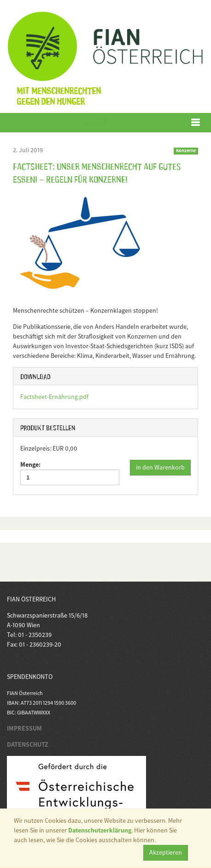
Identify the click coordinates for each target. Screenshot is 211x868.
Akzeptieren (166, 852)
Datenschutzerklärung (100, 830)
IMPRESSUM (24, 728)
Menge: (70, 473)
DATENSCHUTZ (28, 744)
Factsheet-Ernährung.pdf (54, 397)
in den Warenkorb (160, 467)
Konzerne (186, 151)
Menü (97, 122)
